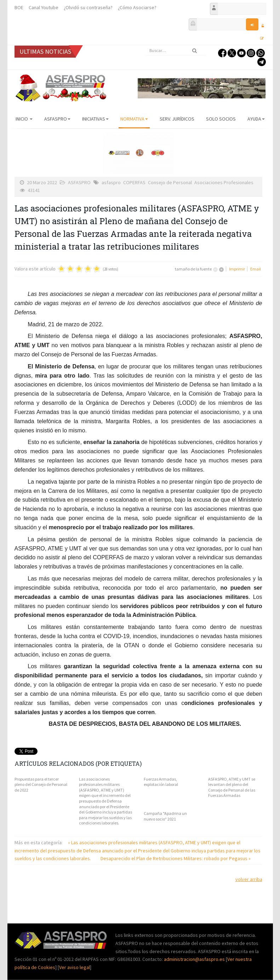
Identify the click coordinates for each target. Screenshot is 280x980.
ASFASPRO (57, 119)
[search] (176, 51)
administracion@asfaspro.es (195, 959)
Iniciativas (95, 119)
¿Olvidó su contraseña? (88, 7)
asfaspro (111, 182)
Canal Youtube (44, 7)
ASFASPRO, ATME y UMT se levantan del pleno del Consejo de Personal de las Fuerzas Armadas (232, 787)
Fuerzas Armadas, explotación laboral (161, 782)
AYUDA (256, 119)
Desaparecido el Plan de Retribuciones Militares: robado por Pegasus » (176, 858)
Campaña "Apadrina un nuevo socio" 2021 (165, 816)
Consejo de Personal (170, 182)
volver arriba (249, 879)
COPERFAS (134, 182)
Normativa (134, 119)
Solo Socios (221, 119)
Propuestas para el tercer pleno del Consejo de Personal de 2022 (41, 784)
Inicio (24, 119)
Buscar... (146, 45)
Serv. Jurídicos (177, 119)
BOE (19, 7)
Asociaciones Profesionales (224, 182)
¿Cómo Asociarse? (137, 7)
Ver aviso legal (75, 967)
